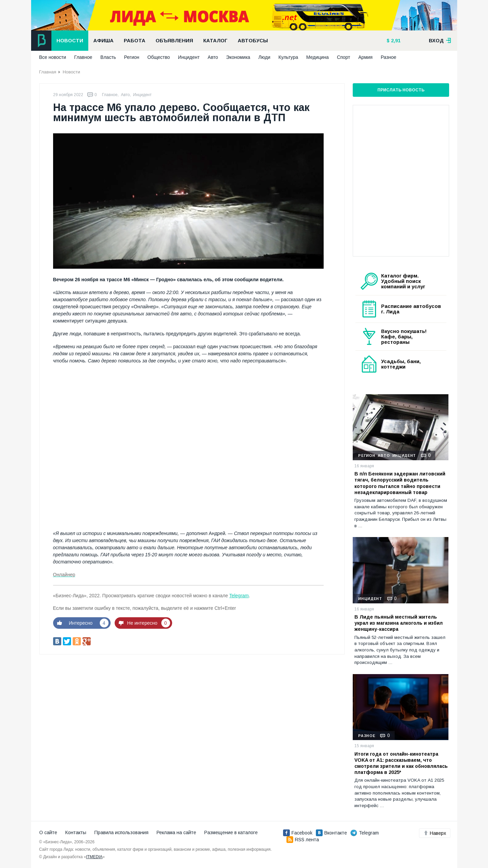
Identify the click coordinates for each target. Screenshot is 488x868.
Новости (70, 41)
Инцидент (189, 57)
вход (440, 41)
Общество (159, 57)
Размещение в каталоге (231, 832)
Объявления (174, 41)
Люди (264, 57)
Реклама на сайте (176, 832)
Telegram (239, 596)
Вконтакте (331, 833)
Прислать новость (401, 90)
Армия (366, 57)
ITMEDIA (94, 857)
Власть (108, 57)
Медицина (317, 57)
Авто (213, 57)
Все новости (53, 57)
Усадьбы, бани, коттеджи (401, 364)
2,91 (395, 41)
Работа (135, 41)
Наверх (435, 833)
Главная (48, 72)
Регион (132, 57)
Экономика (238, 57)
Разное (389, 57)
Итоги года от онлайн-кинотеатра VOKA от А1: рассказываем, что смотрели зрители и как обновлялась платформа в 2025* (401, 763)
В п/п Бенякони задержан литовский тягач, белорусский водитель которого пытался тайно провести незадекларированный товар (400, 483)
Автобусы (253, 41)
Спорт (343, 57)
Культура (288, 57)
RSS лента (303, 840)
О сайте (48, 832)
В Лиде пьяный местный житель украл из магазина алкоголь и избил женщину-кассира (399, 623)
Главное (83, 57)
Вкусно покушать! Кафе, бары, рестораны (404, 337)
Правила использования (121, 832)
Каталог (215, 41)
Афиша (103, 41)
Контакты (76, 832)
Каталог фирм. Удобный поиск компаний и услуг (403, 281)
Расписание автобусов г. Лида (411, 309)
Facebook (298, 833)
